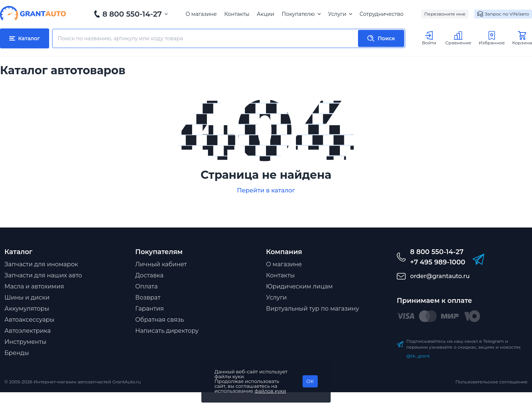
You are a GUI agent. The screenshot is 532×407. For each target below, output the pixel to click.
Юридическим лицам (299, 286)
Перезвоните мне (445, 14)
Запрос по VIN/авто (503, 14)
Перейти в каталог (266, 190)
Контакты (237, 14)
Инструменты (25, 342)
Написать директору (167, 331)
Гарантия (149, 309)
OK (310, 381)
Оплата (146, 286)
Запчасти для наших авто (43, 275)
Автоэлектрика (28, 331)
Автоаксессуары (29, 320)
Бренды (17, 353)
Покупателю (301, 14)
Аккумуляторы (27, 309)
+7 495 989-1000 (438, 262)
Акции (265, 14)
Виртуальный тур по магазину (313, 309)
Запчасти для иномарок (41, 264)
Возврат (148, 297)
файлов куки (270, 391)
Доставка (149, 275)
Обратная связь (160, 320)
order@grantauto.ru (440, 276)
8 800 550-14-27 (132, 14)
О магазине (201, 14)
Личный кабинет (161, 264)
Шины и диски (27, 297)
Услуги (340, 14)
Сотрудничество (381, 14)
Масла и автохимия (34, 286)
